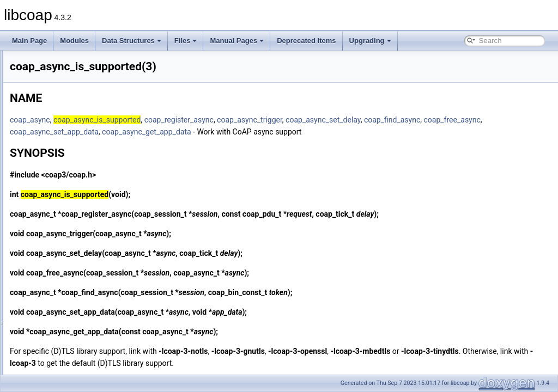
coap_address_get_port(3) (74, 146)
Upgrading (370, 41)
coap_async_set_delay (459, 120)
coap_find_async (174, 132)
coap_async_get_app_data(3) (79, 206)
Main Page (29, 41)
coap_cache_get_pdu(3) (71, 362)
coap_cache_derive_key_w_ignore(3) (90, 314)
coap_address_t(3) (63, 194)
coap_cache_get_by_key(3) (76, 338)
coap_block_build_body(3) (74, 290)
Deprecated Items (306, 41)
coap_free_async (234, 132)
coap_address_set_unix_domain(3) (87, 182)
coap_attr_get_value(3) (69, 266)
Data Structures (132, 41)
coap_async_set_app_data (310, 132)
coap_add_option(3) (65, 74)
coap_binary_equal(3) (68, 278)
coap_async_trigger (386, 120)
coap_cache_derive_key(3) (75, 302)
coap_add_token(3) (64, 110)
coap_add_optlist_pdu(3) (72, 86)
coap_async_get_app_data (403, 132)
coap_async (166, 120)
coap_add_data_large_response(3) (87, 62)
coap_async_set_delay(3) (73, 242)
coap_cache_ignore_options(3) (81, 373)
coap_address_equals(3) (72, 134)
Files (186, 41)
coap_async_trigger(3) (68, 254)
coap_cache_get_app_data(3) (79, 326)
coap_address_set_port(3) (74, 170)
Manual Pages (237, 41)
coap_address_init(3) (66, 158)
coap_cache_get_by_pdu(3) (77, 350)
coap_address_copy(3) (69, 122)
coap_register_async (315, 120)
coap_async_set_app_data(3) (79, 230)
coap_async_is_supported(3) (78, 218)
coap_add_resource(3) (69, 98)
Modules (74, 41)
